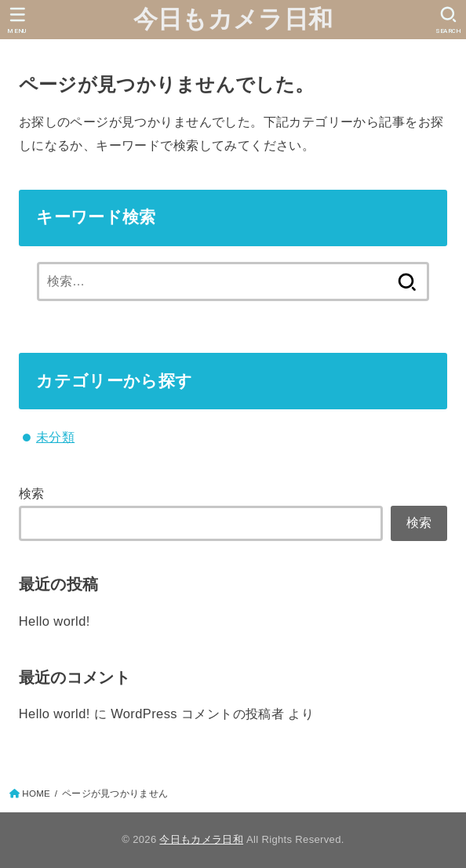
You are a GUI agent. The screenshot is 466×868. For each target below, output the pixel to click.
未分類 (55, 437)
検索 (32, 493)
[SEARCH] (448, 20)
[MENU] (18, 20)
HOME (36, 794)
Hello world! (55, 621)
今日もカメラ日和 (233, 19)
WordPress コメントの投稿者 (197, 714)
